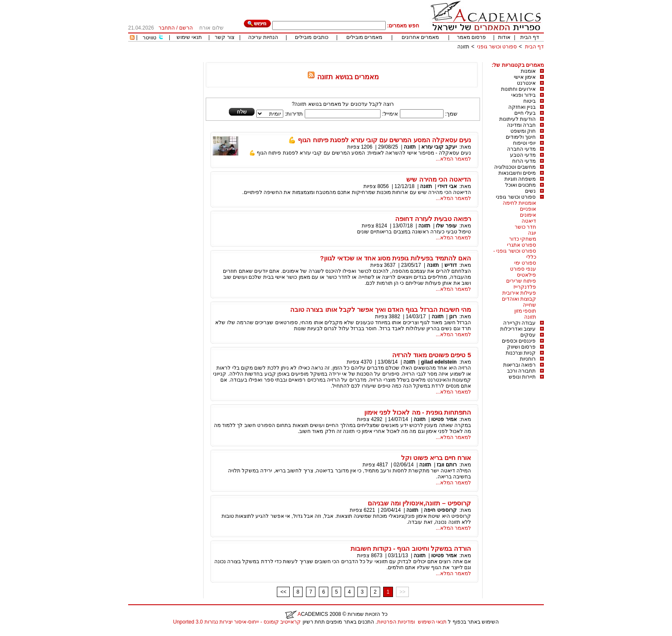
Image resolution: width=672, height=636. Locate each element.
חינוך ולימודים (521, 137)
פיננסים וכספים (519, 341)
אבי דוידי (447, 186)
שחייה (529, 305)
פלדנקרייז (525, 287)
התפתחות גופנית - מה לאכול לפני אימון (418, 412)
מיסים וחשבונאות (517, 173)
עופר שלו (446, 226)
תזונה (463, 47)
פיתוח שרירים (521, 281)
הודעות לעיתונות (517, 119)
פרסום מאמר (471, 37)
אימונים (528, 215)
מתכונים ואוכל (520, 185)
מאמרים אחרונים (420, 37)
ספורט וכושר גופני (497, 47)
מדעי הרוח (524, 161)
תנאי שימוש (189, 37)
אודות (504, 37)
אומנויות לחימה (519, 203)
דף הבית (530, 37)
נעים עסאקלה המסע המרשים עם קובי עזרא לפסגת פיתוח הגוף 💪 (379, 140)
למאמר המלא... (453, 159)
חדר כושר (525, 227)
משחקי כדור (523, 239)
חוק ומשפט (523, 131)
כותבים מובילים (311, 37)
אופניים (528, 209)
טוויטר (150, 38)
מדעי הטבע (523, 155)
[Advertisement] (388, 59)
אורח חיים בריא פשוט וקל (436, 458)
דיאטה (529, 221)
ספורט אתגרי (522, 245)
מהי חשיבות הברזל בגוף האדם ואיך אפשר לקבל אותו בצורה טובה (381, 309)
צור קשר (224, 37)
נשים (530, 191)
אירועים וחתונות (518, 89)
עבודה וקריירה (519, 323)
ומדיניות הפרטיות (396, 622)
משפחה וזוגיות (520, 179)
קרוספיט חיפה (440, 510)
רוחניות (528, 359)
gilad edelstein (439, 362)
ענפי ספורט (523, 269)
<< (283, 592)
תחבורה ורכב (521, 371)
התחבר (167, 28)
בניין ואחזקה (522, 107)
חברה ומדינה (521, 125)
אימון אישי (525, 77)
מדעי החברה (521, 149)
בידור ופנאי (523, 95)
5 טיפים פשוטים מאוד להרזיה (432, 355)
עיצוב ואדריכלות (518, 329)
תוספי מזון (525, 311)
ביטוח (529, 101)
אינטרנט (526, 83)
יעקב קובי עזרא (439, 147)
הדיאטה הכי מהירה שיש (439, 179)
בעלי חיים (525, 113)
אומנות (528, 71)
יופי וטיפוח (524, 143)
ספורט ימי (525, 263)
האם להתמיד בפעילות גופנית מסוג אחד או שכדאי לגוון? (395, 258)
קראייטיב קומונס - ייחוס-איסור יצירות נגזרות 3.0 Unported (237, 622)
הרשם (186, 28)
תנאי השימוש (432, 622)
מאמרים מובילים (364, 37)
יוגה (532, 233)
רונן (453, 317)
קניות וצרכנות (521, 353)
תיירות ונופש (522, 377)
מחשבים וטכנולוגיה (515, 167)
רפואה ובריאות (519, 365)
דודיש (451, 265)
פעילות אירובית (519, 293)
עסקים (528, 335)
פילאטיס (526, 275)
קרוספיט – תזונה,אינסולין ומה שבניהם (419, 503)
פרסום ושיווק (521, 347)
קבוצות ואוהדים (519, 299)
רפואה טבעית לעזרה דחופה (433, 219)
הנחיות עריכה (263, 37)
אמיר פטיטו (444, 419)
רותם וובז (447, 465)
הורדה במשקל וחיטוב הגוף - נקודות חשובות (411, 548)
